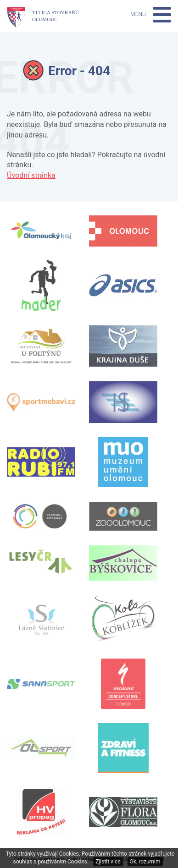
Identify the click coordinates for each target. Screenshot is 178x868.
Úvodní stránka (31, 175)
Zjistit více (108, 862)
